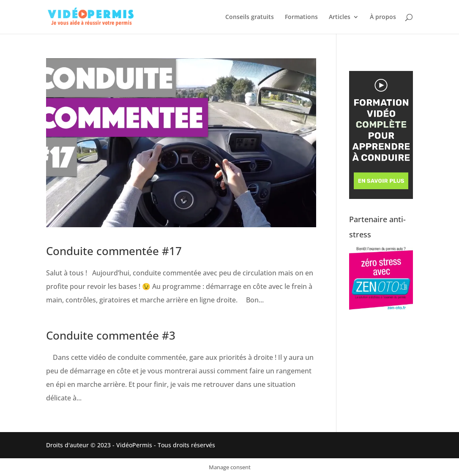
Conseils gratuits (250, 17)
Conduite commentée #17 (114, 251)
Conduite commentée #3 (111, 335)
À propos (383, 17)
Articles (340, 17)
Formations (301, 17)
